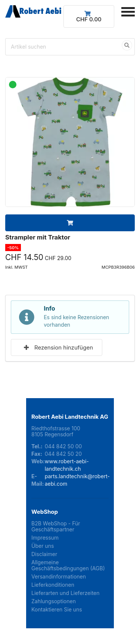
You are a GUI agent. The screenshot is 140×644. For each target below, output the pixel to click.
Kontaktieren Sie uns (57, 609)
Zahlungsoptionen (54, 601)
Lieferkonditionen (53, 585)
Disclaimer (44, 554)
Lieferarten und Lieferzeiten (66, 593)
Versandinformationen (59, 576)
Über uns (43, 546)
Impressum (45, 538)
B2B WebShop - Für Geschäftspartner (56, 527)
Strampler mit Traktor (38, 237)
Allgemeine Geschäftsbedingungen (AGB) (68, 565)
